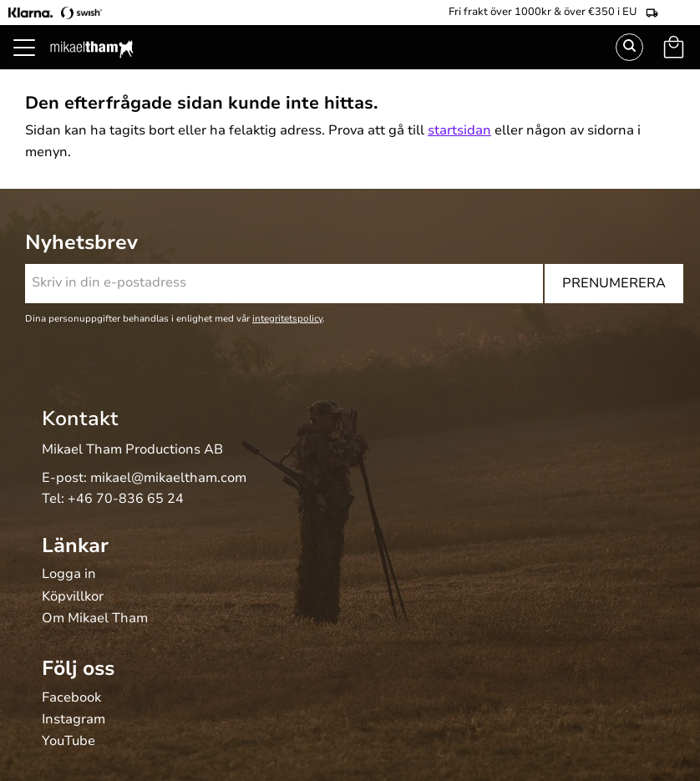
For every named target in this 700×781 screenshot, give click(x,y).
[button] (33, 67)
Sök (629, 47)
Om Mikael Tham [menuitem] (95, 619)
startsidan (459, 130)
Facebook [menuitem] (71, 698)
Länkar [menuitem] (75, 545)
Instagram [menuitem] (74, 720)
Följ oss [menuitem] (78, 668)
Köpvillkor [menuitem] (73, 597)
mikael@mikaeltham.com (168, 478)
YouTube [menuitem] (68, 742)
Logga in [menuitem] (69, 575)
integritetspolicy (287, 319)
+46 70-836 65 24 (126, 499)
